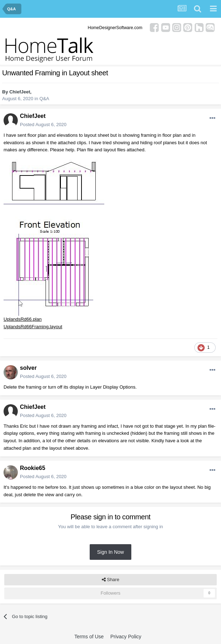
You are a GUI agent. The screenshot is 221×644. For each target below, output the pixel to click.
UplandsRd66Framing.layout (33, 327)
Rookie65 (33, 468)
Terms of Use (89, 637)
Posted (43, 125)
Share (111, 580)
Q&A (44, 99)
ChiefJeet (20, 92)
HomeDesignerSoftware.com (115, 28)
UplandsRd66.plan (23, 319)
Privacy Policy (126, 637)
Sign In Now (111, 552)
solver (28, 368)
